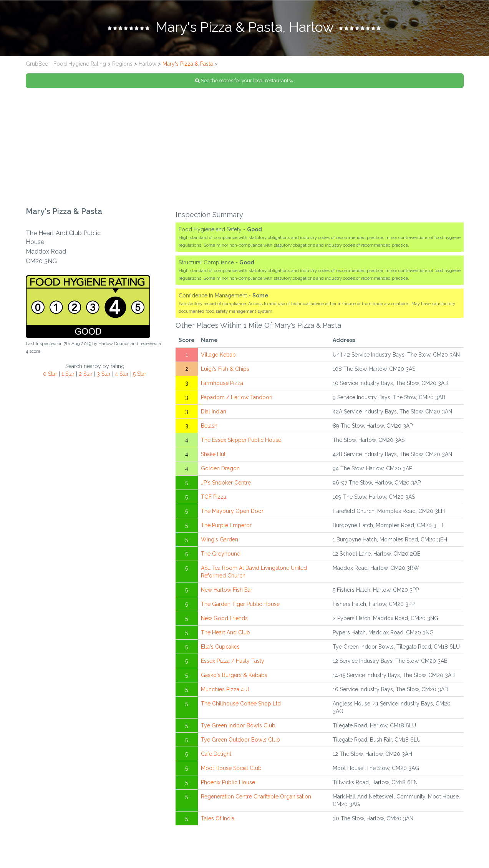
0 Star (50, 374)
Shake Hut (213, 454)
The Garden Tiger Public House (240, 604)
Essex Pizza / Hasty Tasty (233, 661)
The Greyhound (221, 554)
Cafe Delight (216, 754)
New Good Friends (224, 618)
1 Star (68, 374)
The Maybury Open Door (232, 511)
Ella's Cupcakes (220, 647)
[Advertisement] (245, 148)
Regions (122, 64)
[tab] (244, 28)
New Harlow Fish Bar (227, 590)
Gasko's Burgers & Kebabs (234, 675)
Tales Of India (218, 818)
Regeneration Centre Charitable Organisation (256, 797)
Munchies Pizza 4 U (225, 689)
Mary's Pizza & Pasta (188, 64)
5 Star (140, 374)
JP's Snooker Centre (226, 483)
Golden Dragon (220, 468)
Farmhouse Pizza (222, 383)
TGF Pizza (214, 497)
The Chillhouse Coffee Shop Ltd (241, 704)
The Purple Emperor (226, 525)
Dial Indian (214, 412)
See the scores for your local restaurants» (244, 80)
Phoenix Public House (228, 782)
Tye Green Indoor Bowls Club (238, 725)
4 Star (122, 374)
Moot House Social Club (231, 768)
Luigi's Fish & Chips (225, 369)
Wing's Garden (220, 539)
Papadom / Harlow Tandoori (237, 397)
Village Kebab (218, 355)
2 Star (86, 374)
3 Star (104, 374)
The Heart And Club (225, 632)
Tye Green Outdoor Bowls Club (240, 740)
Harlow (148, 64)
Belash (209, 426)
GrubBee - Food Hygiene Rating (66, 64)
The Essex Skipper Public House (241, 440)
